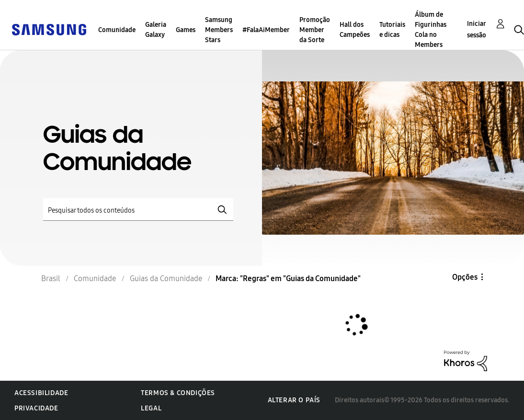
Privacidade (36, 408)
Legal (151, 408)
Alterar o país (294, 400)
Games (186, 30)
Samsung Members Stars (219, 30)
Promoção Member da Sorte (315, 30)
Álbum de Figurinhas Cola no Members (431, 30)
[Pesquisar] (138, 210)
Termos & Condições (178, 393)
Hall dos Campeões (355, 30)
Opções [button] (465, 277)
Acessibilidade (41, 393)
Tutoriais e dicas (392, 30)
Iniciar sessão (477, 29)
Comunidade (117, 30)
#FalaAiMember (266, 30)
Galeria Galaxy (156, 30)
